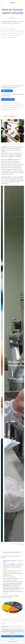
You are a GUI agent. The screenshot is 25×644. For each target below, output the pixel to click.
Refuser (12, 639)
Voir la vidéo (7, 91)
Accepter (13, 636)
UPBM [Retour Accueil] (13, 3)
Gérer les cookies (13, 642)
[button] (2, 3)
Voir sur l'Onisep (8, 99)
